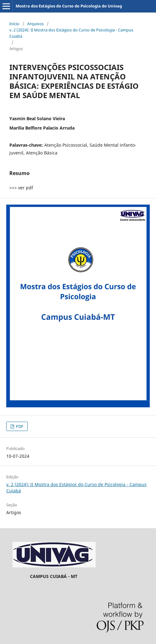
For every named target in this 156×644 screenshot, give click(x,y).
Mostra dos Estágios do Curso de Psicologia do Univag (69, 6)
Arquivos (35, 24)
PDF (19, 426)
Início (14, 24)
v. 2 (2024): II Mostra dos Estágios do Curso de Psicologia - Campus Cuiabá (71, 33)
